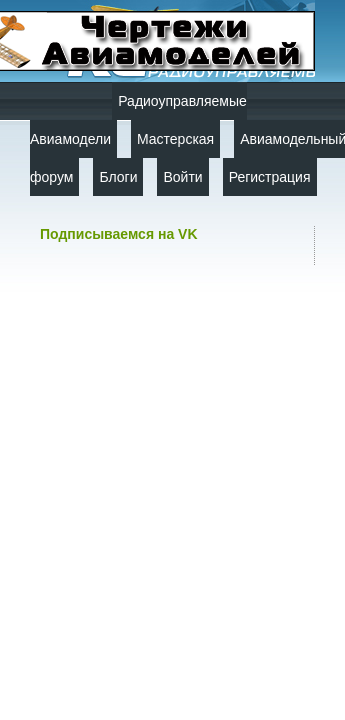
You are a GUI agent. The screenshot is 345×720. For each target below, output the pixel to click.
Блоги (118, 177)
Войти (182, 177)
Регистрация (270, 177)
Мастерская (175, 139)
